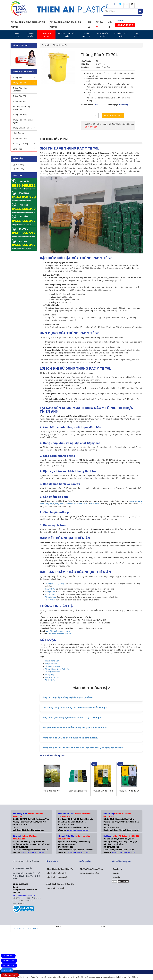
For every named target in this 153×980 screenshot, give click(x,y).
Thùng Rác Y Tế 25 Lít (129, 791)
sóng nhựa (60, 504)
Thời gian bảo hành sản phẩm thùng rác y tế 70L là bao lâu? (74, 728)
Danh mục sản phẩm (24, 71)
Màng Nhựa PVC (52, 677)
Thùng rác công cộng (55, 583)
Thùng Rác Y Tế (20, 96)
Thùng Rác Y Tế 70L (99, 55)
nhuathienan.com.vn (26, 929)
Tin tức (100, 23)
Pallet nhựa (50, 594)
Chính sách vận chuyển (58, 877)
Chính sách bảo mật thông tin (60, 884)
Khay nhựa (50, 589)
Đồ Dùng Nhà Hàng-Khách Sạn (22, 108)
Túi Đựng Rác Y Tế (52, 791)
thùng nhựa (82, 504)
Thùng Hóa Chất (103, 35)
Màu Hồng (19, 169)
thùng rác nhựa (109, 977)
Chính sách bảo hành (57, 873)
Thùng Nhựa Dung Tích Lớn (57, 669)
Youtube (117, 877)
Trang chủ (17, 35)
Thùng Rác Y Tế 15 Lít (103, 791)
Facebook (7, 970)
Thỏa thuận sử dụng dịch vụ (60, 869)
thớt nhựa (95, 504)
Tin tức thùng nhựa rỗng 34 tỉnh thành (28, 25)
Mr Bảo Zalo (8, 956)
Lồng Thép (136, 35)
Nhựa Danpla (86, 35)
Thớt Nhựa (50, 680)
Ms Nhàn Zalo (9, 961)
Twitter (116, 873)
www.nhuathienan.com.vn (59, 634)
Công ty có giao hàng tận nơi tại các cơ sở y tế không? (71, 718)
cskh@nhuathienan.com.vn (58, 631)
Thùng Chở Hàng (20, 115)
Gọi (10, 975)
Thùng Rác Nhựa (46, 35)
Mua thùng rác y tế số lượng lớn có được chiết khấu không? (74, 707)
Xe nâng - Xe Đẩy (121, 35)
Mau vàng (18, 165)
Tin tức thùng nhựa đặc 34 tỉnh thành (66, 25)
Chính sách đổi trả (56, 888)
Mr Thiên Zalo (9, 965)
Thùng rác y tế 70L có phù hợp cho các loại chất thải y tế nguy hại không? (82, 748)
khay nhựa (50, 504)
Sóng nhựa (50, 592)
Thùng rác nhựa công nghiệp (23, 121)
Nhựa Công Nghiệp (54, 661)
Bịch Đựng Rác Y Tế (78, 791)
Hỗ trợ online (20, 45)
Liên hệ (110, 25)
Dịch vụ (90, 25)
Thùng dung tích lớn (67, 35)
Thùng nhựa (30, 35)
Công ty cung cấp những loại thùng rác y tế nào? (68, 697)
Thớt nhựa (50, 600)
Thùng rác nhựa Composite (20, 89)
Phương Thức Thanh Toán (91, 869)
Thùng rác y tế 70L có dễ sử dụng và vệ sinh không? (70, 738)
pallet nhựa (71, 504)
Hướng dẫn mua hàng (90, 873)
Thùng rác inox (20, 101)
